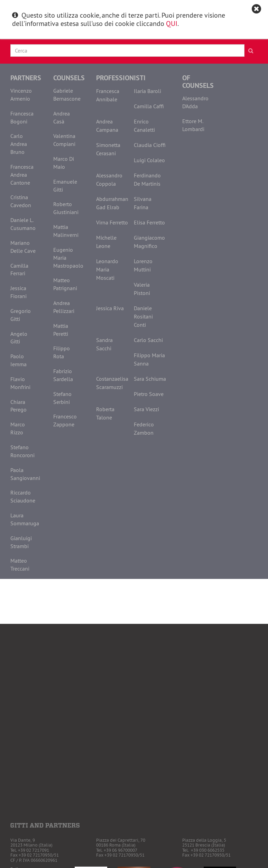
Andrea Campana (107, 126)
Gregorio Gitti (21, 315)
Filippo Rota (62, 352)
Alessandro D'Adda (195, 102)
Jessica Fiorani (19, 292)
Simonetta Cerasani (108, 149)
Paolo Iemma (19, 360)
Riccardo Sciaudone (23, 496)
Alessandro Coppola (109, 179)
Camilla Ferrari (19, 270)
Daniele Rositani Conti (143, 316)
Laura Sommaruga (25, 519)
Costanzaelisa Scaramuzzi (112, 383)
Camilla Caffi (149, 106)
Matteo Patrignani (65, 284)
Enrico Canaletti (144, 126)
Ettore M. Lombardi (193, 125)
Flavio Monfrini (20, 383)
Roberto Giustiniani (66, 208)
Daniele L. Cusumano (23, 224)
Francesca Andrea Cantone (22, 175)
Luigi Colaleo (149, 160)
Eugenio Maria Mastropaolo (68, 258)
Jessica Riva (110, 308)
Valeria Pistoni (142, 289)
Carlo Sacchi (148, 340)
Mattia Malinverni (66, 231)
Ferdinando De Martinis (147, 179)
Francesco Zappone (65, 420)
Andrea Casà (62, 117)
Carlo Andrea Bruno (19, 144)
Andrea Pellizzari (64, 307)
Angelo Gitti (19, 338)
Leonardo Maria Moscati (107, 269)
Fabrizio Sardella (63, 375)
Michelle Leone (106, 242)
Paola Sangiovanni (25, 474)
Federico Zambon (144, 428)
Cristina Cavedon (21, 201)
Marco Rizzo (18, 428)
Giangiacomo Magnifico (149, 242)
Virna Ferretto (112, 222)
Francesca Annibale (108, 95)
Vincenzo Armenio (21, 95)
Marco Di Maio (64, 163)
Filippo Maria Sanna (149, 359)
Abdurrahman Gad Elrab (112, 203)
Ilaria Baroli (147, 91)
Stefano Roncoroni (22, 451)
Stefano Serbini (62, 398)
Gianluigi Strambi (21, 542)
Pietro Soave (149, 394)
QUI (172, 23)
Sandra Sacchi (104, 344)
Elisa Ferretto (149, 222)
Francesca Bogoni (22, 117)
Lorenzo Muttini (143, 265)
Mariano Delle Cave (23, 247)
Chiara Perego (19, 406)
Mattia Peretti (61, 330)
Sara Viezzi (146, 409)
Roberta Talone (105, 413)
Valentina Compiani (64, 140)
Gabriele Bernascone (67, 95)
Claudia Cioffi (150, 145)
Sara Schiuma (150, 379)
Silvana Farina (143, 203)
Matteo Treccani (20, 565)
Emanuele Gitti (65, 186)
